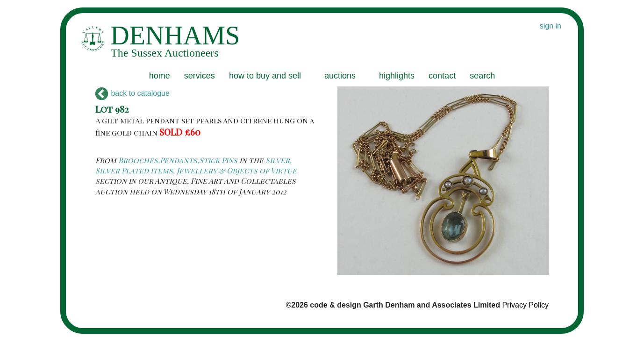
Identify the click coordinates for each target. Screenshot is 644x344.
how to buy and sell (265, 76)
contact (442, 76)
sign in (551, 26)
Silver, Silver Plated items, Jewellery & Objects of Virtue (196, 165)
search (482, 76)
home (160, 76)
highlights (397, 76)
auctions (340, 76)
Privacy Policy (525, 305)
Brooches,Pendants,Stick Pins (178, 160)
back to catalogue (132, 93)
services (200, 76)
